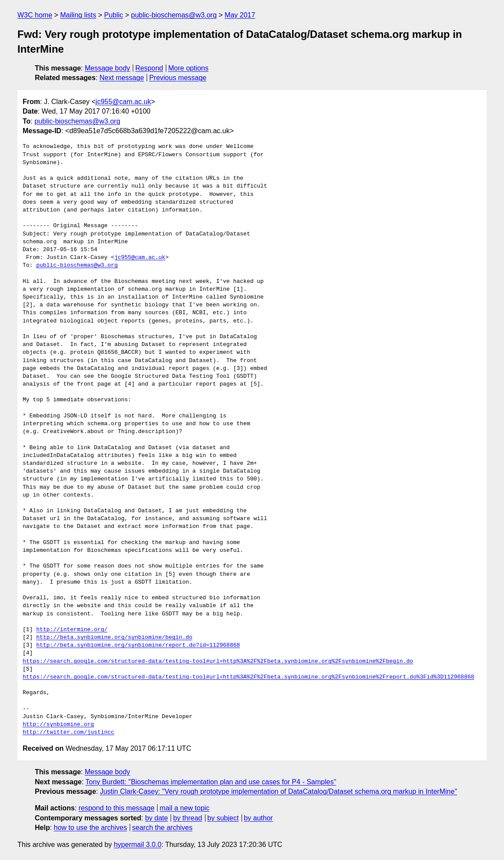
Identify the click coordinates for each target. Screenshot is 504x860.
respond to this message (116, 808)
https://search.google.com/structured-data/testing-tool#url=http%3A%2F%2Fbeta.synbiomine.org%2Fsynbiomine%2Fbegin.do (218, 662)
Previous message (178, 78)
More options (189, 68)
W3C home (35, 15)
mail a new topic (185, 808)
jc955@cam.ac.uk (123, 102)
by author (258, 818)
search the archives (163, 828)
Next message (122, 78)
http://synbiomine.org (58, 725)
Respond (149, 68)
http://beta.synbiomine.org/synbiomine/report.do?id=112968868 (138, 645)
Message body (108, 68)
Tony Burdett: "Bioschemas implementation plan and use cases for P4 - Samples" (211, 782)
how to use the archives (91, 828)
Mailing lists (78, 15)
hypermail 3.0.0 (137, 845)
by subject (223, 818)
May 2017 (240, 15)
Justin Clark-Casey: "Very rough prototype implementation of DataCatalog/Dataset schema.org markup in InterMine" (278, 791)
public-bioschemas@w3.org (174, 15)
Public (114, 15)
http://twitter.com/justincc (69, 732)
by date (156, 818)
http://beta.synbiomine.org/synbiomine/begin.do (114, 638)
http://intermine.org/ (72, 630)
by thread (188, 818)
